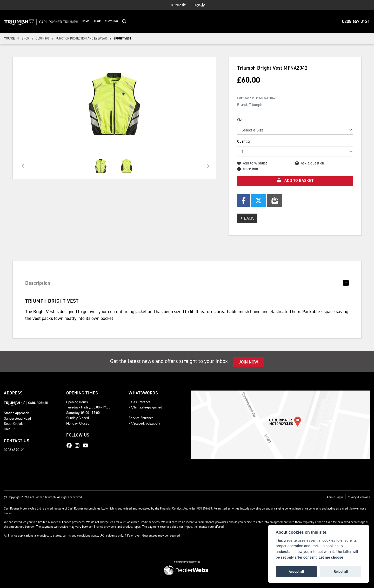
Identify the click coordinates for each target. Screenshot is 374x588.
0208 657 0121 (356, 21)
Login (199, 5)
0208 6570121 (14, 450)
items (179, 5)
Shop (108, 21)
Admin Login (335, 497)
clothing (42, 38)
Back (247, 218)
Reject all (341, 572)
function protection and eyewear (81, 38)
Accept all (296, 572)
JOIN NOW (248, 362)
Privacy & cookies (358, 497)
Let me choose (331, 557)
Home (96, 21)
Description (38, 283)
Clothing (122, 21)
